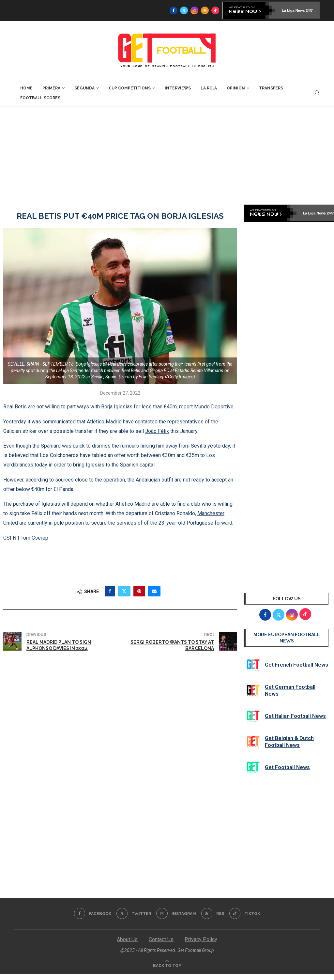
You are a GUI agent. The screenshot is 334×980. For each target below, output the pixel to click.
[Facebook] (174, 10)
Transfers (271, 88)
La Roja (209, 88)
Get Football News (287, 767)
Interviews (178, 88)
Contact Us (161, 939)
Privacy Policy (201, 939)
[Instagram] (194, 10)
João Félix (157, 431)
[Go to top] (167, 965)
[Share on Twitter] (124, 591)
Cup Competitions (130, 88)
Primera (51, 88)
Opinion (236, 88)
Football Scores (40, 98)
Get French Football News (296, 665)
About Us (127, 939)
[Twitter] (184, 10)
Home (26, 88)
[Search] (317, 93)
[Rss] (205, 10)
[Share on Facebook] (110, 591)
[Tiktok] (215, 10)
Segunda (84, 88)
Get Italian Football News (295, 716)
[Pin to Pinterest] (139, 591)
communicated (59, 422)
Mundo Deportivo (214, 407)
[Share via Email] (154, 591)
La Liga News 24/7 (297, 10)
